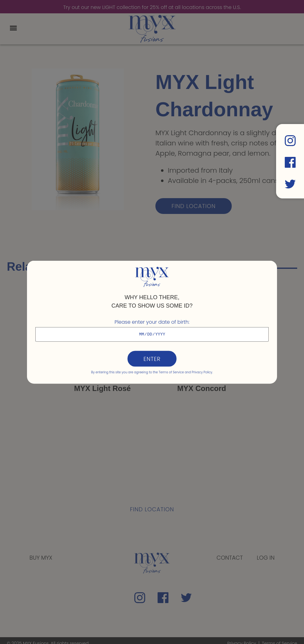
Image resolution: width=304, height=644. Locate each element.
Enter (152, 359)
